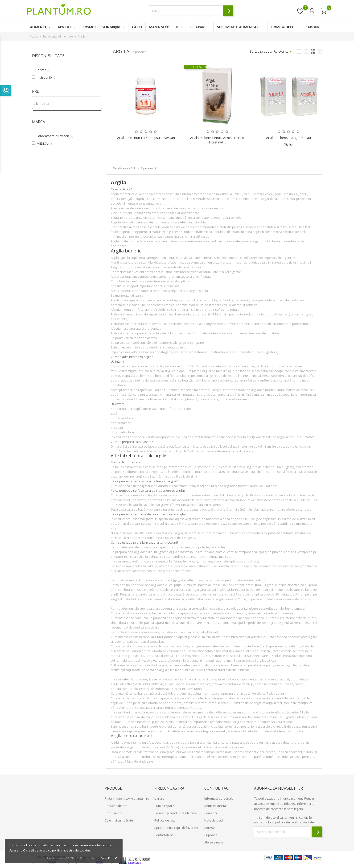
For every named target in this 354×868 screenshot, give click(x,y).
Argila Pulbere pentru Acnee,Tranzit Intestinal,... (217, 140)
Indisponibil (47, 77)
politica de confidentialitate (72, 858)
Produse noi (113, 813)
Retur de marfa (215, 806)
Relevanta (281, 51)
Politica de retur (166, 820)
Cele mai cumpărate (119, 820)
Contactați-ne (164, 835)
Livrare (159, 798)
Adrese (210, 828)
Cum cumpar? (164, 806)
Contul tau (217, 788)
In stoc (43, 70)
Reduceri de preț (117, 806)
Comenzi (211, 813)
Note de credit (214, 820)
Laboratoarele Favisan (55, 136)
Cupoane (211, 835)
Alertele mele (214, 842)
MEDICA (44, 143)
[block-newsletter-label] (282, 832)
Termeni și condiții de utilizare (176, 813)
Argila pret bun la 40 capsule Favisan (146, 138)
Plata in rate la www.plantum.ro (127, 798)
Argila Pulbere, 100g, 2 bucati (288, 138)
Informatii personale (219, 798)
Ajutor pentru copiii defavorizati (177, 828)
